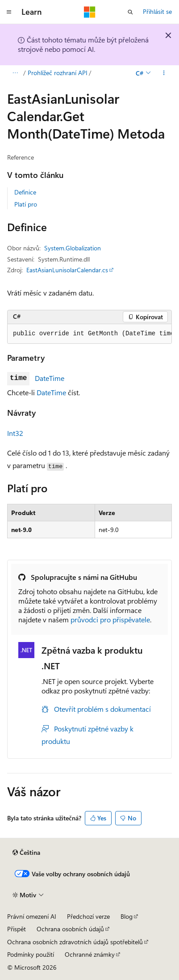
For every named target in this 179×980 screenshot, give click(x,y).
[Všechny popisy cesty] (15, 73)
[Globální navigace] (9, 12)
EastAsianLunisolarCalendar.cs (67, 270)
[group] (89, 334)
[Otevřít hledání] (130, 12)
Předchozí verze (88, 916)
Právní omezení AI (32, 916)
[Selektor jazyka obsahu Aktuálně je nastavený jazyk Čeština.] (26, 853)
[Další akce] (164, 73)
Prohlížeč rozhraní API (58, 73)
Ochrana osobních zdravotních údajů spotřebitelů (75, 942)
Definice (25, 192)
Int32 (15, 433)
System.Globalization (73, 248)
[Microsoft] (90, 12)
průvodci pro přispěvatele (110, 619)
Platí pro (26, 204)
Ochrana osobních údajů (70, 929)
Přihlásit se (157, 11)
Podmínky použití (31, 954)
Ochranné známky (90, 954)
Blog (127, 916)
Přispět (17, 929)
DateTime (50, 378)
